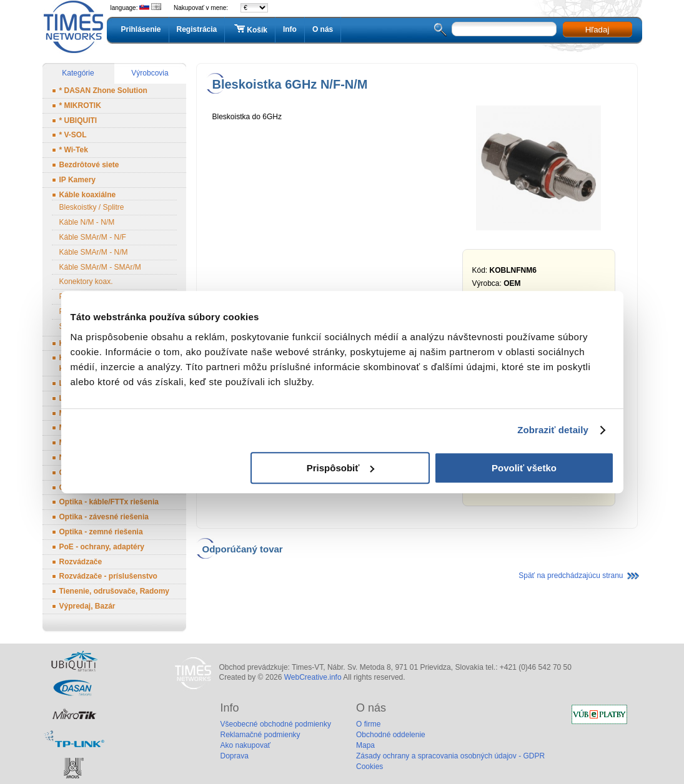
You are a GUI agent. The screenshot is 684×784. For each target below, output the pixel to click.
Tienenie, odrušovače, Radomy (115, 591)
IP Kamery (77, 180)
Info (290, 29)
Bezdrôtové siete (89, 165)
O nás (323, 29)
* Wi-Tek (74, 150)
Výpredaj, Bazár (87, 606)
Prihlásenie (141, 29)
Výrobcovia (150, 73)
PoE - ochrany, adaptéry (102, 547)
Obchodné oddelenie (391, 735)
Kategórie (78, 73)
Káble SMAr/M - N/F (93, 237)
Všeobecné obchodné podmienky (276, 724)
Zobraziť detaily (553, 430)
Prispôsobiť (341, 468)
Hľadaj (597, 30)
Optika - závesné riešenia (104, 517)
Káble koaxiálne (88, 195)
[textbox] (504, 29)
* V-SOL (73, 135)
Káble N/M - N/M (87, 222)
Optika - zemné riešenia (101, 532)
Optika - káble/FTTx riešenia (109, 502)
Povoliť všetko (524, 468)
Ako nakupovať (246, 745)
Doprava (235, 756)
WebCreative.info (313, 677)
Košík (250, 29)
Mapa (365, 745)
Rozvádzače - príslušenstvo (108, 576)
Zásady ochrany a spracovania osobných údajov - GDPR (450, 756)
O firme (368, 724)
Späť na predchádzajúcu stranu (571, 576)
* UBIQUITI (78, 120)
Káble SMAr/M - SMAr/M (100, 267)
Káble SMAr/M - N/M (94, 252)
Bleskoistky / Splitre (92, 207)
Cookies (369, 767)
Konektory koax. (86, 282)
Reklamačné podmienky (260, 735)
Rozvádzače (81, 562)
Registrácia (197, 29)
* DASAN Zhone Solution (103, 91)
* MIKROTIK (80, 105)
